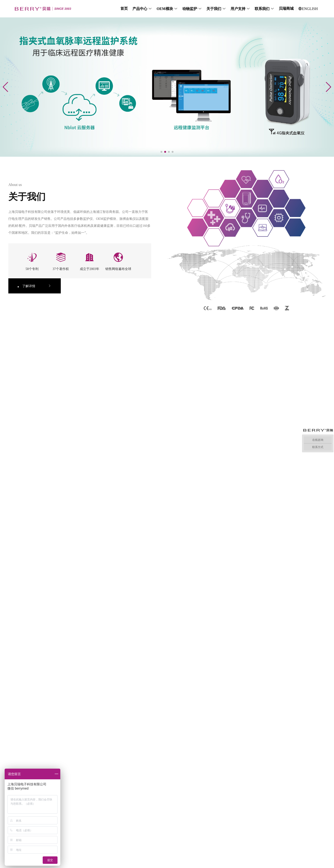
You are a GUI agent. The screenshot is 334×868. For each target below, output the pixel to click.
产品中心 (140, 9)
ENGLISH (308, 9)
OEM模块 (165, 9)
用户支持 (238, 9)
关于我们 (214, 9)
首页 (124, 8)
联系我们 (262, 9)
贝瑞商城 (286, 8)
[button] (161, 152)
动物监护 (190, 9)
